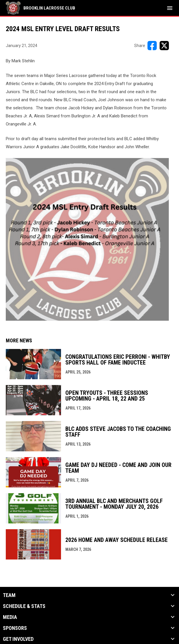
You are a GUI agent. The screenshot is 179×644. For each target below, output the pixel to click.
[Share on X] (164, 46)
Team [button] (9, 595)
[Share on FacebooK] (152, 46)
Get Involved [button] (18, 639)
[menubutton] (170, 8)
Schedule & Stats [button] (24, 606)
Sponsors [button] (15, 628)
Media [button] (10, 617)
